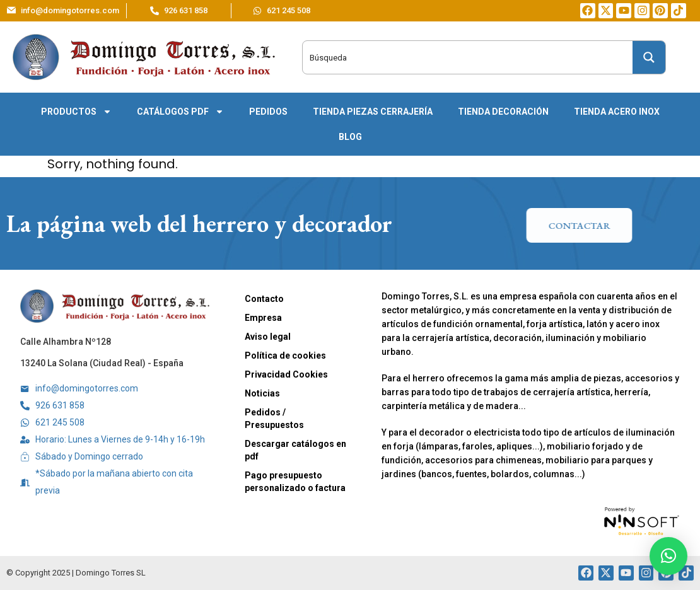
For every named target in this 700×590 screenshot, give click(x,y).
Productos (76, 112)
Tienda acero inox (617, 112)
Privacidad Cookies (286, 374)
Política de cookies (285, 356)
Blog (350, 137)
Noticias (262, 393)
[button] (668, 556)
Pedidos (268, 112)
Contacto (264, 299)
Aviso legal (268, 337)
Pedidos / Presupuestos (274, 419)
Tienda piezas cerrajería (373, 112)
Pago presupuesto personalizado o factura (295, 482)
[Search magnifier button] (649, 57)
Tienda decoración (503, 112)
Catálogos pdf (180, 112)
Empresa (263, 318)
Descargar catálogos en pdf (295, 450)
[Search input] (452, 57)
